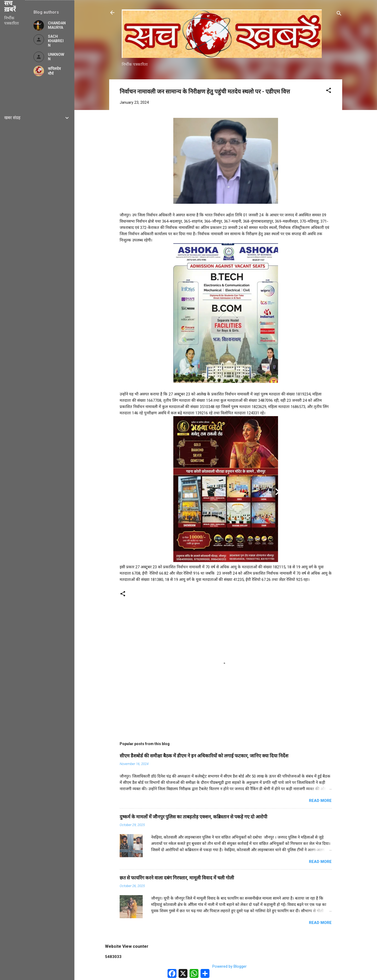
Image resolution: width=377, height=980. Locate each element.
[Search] (339, 14)
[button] (329, 91)
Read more (320, 801)
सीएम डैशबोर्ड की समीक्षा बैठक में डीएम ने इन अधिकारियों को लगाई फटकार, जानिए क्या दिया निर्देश (204, 756)
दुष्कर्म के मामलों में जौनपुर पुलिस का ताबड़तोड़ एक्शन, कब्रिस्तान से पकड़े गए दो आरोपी (193, 817)
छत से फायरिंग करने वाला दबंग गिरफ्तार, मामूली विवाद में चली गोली (177, 878)
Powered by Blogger (226, 966)
